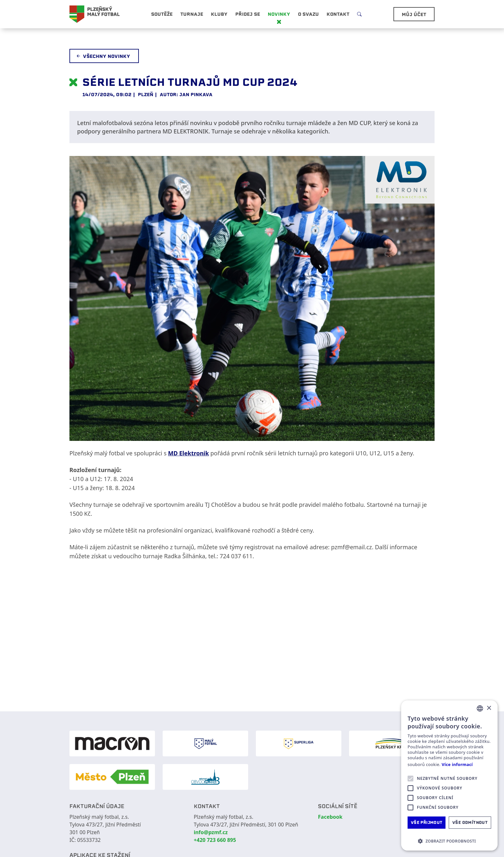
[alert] (449, 775)
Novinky (279, 14)
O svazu (308, 14)
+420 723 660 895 (215, 840)
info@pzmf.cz (211, 832)
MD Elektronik (189, 453)
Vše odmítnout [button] (470, 822)
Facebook (330, 817)
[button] (449, 841)
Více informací (457, 765)
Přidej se (248, 14)
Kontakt (338, 14)
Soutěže (162, 14)
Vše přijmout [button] (427, 822)
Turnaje (192, 14)
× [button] (489, 708)
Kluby (219, 14)
